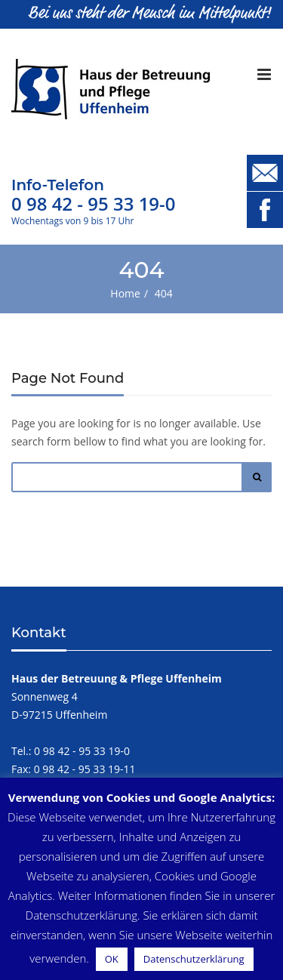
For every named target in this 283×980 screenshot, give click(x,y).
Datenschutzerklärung (194, 959)
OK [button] (112, 959)
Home (125, 293)
